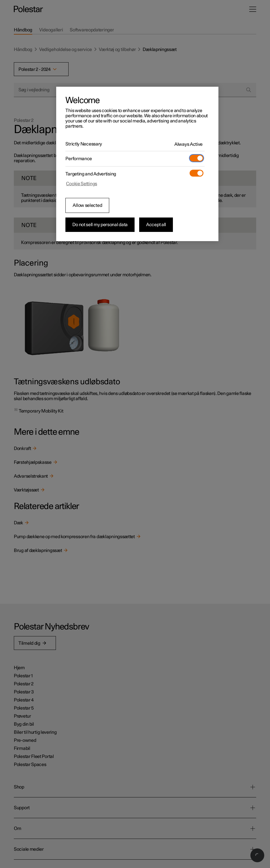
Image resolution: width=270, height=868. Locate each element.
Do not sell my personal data (100, 225)
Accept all (156, 225)
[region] (137, 164)
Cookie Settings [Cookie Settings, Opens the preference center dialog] (82, 184)
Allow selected (87, 205)
